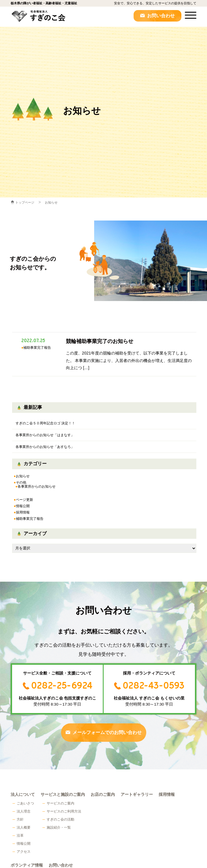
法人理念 (24, 811)
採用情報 (23, 512)
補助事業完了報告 (30, 519)
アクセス (24, 852)
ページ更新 (24, 500)
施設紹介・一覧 (59, 827)
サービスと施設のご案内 (63, 795)
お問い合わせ (161, 16)
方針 (20, 819)
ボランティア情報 (27, 865)
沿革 (20, 836)
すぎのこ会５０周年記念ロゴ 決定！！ (45, 423)
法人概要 (24, 827)
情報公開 (23, 506)
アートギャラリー (137, 795)
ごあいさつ (25, 803)
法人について (23, 795)
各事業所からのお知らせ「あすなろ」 (45, 447)
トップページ (25, 202)
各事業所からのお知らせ (37, 486)
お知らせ (51, 202)
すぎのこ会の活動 (60, 819)
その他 (21, 482)
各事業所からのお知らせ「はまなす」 (45, 435)
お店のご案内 (103, 795)
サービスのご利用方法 (64, 811)
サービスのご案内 (60, 803)
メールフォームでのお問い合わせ (107, 732)
